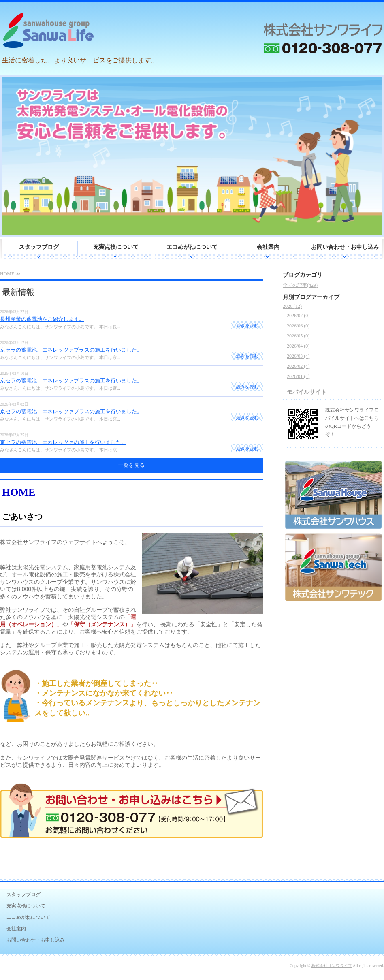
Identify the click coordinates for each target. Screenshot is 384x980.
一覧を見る (132, 465)
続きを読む (247, 325)
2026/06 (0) (298, 326)
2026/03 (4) (298, 356)
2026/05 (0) (298, 336)
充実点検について (116, 247)
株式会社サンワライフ (332, 966)
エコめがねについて (192, 247)
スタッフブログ (39, 247)
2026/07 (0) (298, 316)
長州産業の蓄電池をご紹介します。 (42, 319)
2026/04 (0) (298, 346)
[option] (192, 156)
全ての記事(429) (300, 285)
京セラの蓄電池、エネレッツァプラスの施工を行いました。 (71, 350)
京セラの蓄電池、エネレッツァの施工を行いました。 (63, 442)
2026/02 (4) (298, 366)
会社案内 (268, 247)
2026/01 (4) (298, 376)
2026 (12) (292, 306)
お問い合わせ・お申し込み (345, 247)
